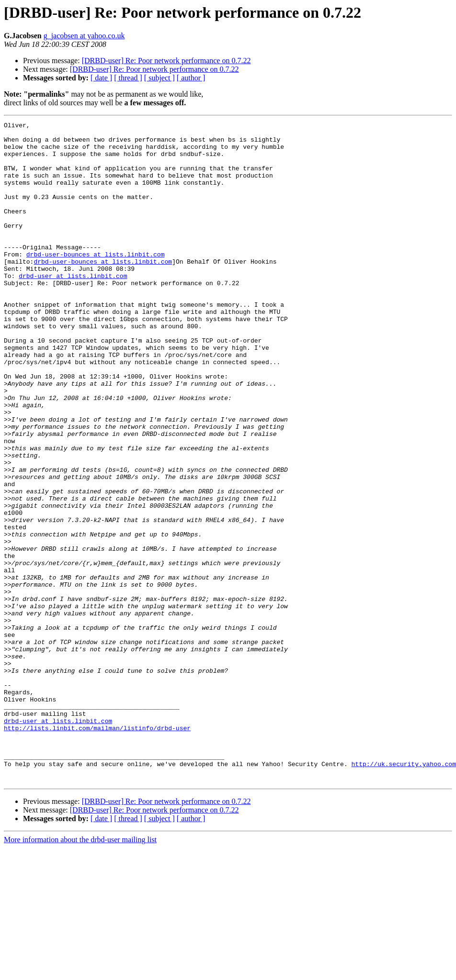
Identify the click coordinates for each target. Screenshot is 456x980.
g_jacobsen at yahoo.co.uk (84, 36)
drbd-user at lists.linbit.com (73, 307)
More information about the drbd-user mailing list (80, 972)
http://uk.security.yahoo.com (403, 893)
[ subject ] (160, 78)
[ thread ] (128, 78)
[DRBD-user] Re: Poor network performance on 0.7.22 (166, 61)
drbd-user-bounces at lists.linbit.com (96, 281)
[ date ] (101, 78)
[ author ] (191, 78)
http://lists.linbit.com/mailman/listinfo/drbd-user (97, 850)
